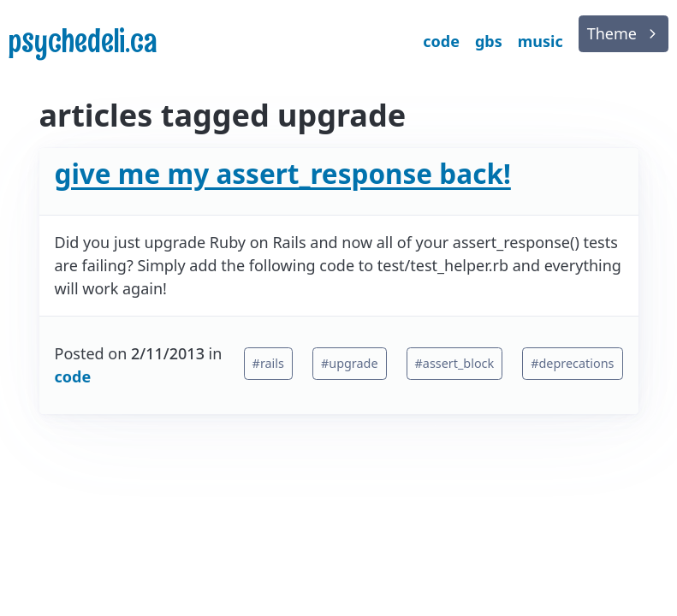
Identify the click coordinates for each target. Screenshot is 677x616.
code (73, 376)
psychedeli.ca (83, 41)
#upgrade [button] (350, 363)
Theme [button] (612, 33)
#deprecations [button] (572, 363)
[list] (624, 34)
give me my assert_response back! (283, 173)
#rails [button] (268, 363)
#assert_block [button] (455, 363)
